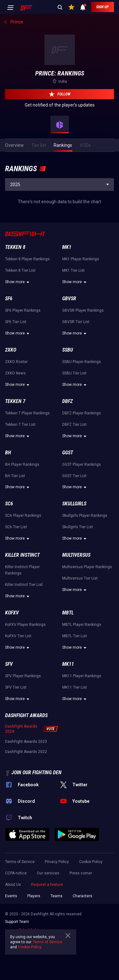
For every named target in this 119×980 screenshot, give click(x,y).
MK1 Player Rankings (81, 259)
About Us (13, 885)
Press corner (81, 873)
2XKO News (15, 373)
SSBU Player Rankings (82, 362)
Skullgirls (74, 504)
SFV (9, 664)
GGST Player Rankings (82, 464)
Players (34, 896)
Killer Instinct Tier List (24, 585)
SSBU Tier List (74, 373)
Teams (56, 896)
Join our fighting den (36, 772)
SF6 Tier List (16, 322)
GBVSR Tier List (76, 322)
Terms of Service (20, 862)
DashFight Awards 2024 (21, 729)
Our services (48, 873)
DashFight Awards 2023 (26, 742)
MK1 (67, 247)
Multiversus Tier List (80, 578)
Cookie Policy (91, 862)
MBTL (68, 613)
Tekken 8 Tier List (20, 270)
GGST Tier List (74, 476)
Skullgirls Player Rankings (85, 516)
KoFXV (12, 613)
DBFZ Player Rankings (82, 413)
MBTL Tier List (75, 636)
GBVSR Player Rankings (83, 310)
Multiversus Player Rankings (87, 567)
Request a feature (47, 885)
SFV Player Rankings (23, 676)
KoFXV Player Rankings (25, 625)
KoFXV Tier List (18, 636)
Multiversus (76, 555)
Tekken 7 (15, 401)
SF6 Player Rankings (23, 310)
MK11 (68, 664)
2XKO (11, 350)
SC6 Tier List (16, 527)
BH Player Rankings (22, 464)
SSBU (68, 350)
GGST (68, 453)
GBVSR (69, 299)
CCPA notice (16, 873)
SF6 (9, 299)
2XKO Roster (16, 362)
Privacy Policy (57, 862)
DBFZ (67, 401)
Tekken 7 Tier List (20, 425)
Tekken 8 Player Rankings (27, 259)
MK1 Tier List (73, 270)
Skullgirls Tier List (78, 527)
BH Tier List (15, 476)
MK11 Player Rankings (82, 676)
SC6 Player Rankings (23, 516)
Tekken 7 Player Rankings (27, 413)
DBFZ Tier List (74, 425)
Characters (83, 896)
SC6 (9, 504)
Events (11, 896)
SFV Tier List (16, 687)
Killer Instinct (22, 555)
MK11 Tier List (75, 687)
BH (8, 453)
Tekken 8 (15, 247)
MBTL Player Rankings (82, 625)
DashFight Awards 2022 (26, 752)
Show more (18, 282)
